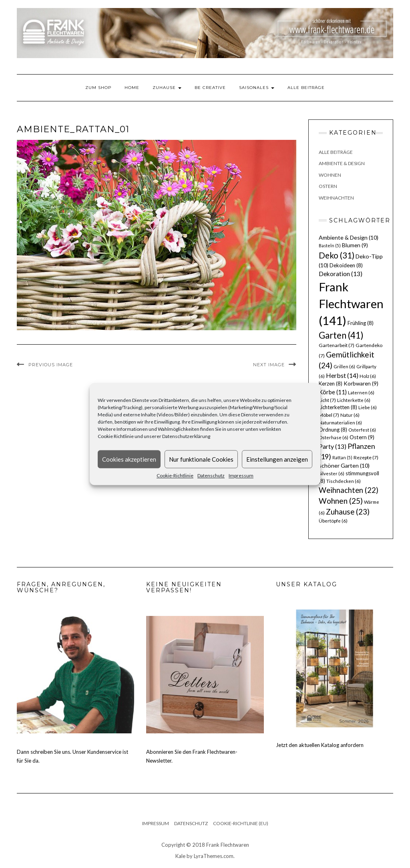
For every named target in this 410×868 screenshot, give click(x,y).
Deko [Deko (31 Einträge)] (337, 255)
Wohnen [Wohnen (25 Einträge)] (341, 501)
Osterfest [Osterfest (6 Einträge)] (362, 430)
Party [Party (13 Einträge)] (333, 446)
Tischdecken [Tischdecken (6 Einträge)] (344, 481)
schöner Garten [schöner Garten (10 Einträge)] (344, 465)
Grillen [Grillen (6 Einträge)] (344, 366)
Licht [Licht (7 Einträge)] (327, 400)
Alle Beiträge (306, 88)
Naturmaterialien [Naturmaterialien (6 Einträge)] (340, 423)
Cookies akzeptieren (129, 459)
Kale (180, 856)
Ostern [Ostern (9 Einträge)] (362, 437)
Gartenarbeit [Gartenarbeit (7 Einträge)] (337, 345)
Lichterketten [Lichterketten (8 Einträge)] (338, 407)
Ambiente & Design (342, 163)
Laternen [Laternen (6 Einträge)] (361, 393)
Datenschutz (211, 475)
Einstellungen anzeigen (277, 459)
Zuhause (167, 88)
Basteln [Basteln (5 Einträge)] (330, 245)
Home (132, 88)
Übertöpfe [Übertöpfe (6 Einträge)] (333, 521)
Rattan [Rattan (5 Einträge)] (342, 457)
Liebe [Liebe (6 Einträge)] (368, 407)
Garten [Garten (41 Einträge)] (341, 335)
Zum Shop (98, 88)
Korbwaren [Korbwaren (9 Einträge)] (361, 384)
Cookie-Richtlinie (175, 475)
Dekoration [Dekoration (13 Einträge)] (341, 274)
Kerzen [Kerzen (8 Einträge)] (331, 384)
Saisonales (257, 88)
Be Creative (210, 88)
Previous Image (51, 365)
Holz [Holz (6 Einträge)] (368, 376)
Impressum (241, 475)
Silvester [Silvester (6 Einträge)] (332, 473)
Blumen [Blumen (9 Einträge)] (355, 245)
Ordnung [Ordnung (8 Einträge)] (333, 430)
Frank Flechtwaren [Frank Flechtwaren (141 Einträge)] (351, 304)
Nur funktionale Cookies (201, 459)
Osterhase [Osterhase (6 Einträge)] (334, 437)
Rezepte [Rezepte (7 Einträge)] (366, 457)
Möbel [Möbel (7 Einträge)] (329, 415)
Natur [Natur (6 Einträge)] (350, 415)
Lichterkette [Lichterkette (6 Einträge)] (354, 400)
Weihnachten (336, 198)
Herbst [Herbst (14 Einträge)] (342, 375)
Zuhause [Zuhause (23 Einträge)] (348, 512)
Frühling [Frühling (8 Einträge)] (361, 323)
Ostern (328, 186)
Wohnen (330, 175)
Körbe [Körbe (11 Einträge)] (333, 392)
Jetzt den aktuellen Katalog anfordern (320, 745)
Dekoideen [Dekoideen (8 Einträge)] (346, 265)
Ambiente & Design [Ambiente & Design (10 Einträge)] (349, 237)
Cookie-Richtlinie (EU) (241, 823)
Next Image (269, 365)
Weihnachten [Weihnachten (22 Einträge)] (349, 490)
